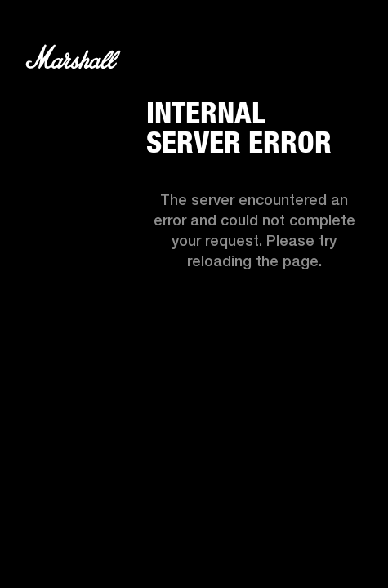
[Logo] (73, 60)
